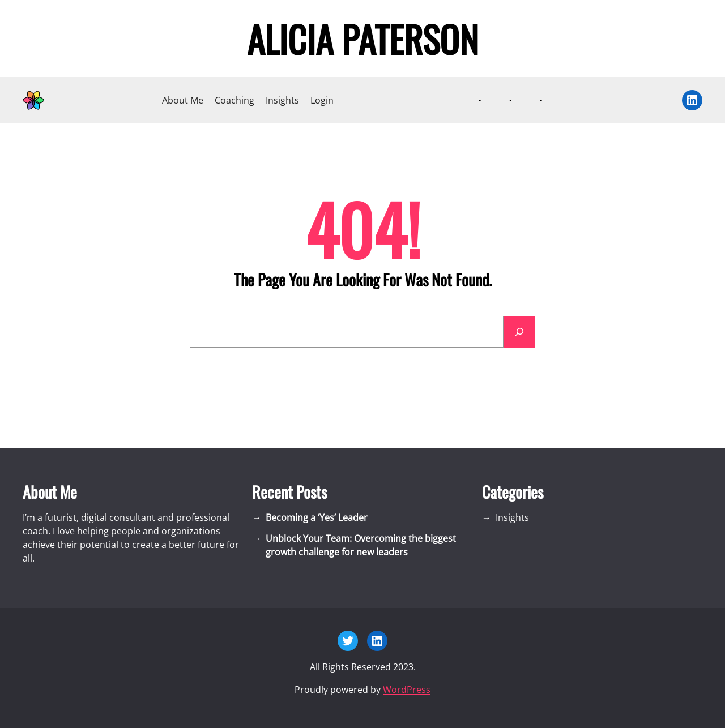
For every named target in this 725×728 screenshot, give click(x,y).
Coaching (234, 100)
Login (322, 100)
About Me (183, 100)
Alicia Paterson (363, 38)
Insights (282, 100)
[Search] (519, 332)
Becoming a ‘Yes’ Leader (317, 517)
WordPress (407, 690)
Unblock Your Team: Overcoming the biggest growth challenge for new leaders (361, 545)
